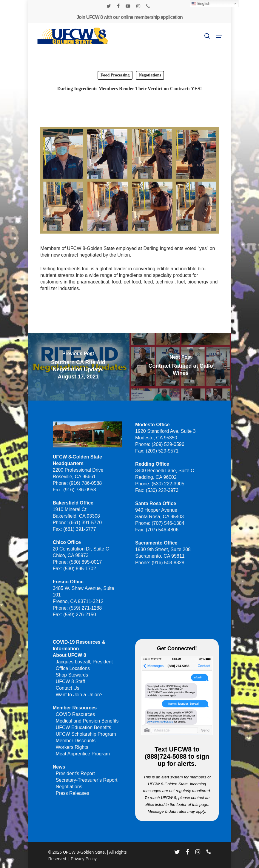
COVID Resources (75, 714)
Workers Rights (72, 747)
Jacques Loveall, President (84, 662)
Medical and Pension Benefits (87, 721)
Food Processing (115, 75)
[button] (219, 36)
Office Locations (73, 668)
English (201, 4)
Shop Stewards (72, 675)
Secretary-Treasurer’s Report (87, 780)
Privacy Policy (84, 859)
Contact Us (68, 688)
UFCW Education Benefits (84, 727)
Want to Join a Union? (79, 695)
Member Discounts (76, 741)
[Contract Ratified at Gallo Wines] (181, 367)
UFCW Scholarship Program (86, 734)
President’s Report (75, 773)
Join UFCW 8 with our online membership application (129, 17)
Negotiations (150, 75)
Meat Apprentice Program (83, 754)
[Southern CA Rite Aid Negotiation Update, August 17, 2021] (78, 367)
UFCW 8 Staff (70, 681)
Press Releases (73, 793)
